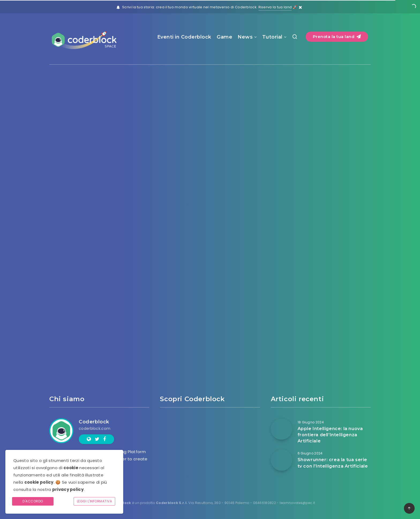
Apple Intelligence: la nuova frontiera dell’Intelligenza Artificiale (330, 435)
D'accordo (33, 501)
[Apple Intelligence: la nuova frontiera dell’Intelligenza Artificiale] (282, 429)
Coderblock (94, 422)
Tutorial (272, 37)
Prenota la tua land (337, 37)
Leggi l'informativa (95, 501)
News (245, 37)
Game (224, 37)
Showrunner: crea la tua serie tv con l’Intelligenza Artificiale (333, 463)
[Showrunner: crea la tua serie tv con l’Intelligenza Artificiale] (282, 460)
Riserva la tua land (275, 7)
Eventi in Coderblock (184, 37)
